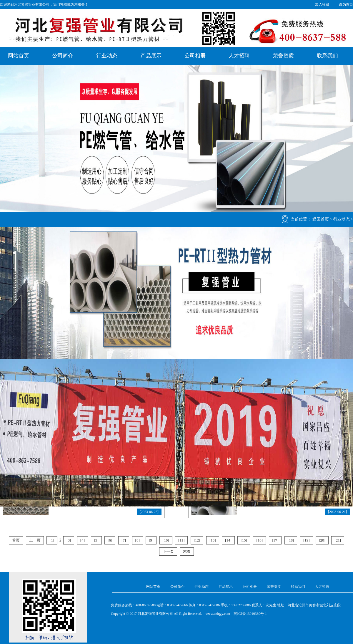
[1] (52, 540)
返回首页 (321, 219)
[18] (291, 540)
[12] (197, 540)
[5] (96, 540)
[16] (259, 540)
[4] (83, 540)
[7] (124, 540)
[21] (338, 540)
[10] (166, 540)
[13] (213, 540)
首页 (16, 540)
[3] (69, 540)
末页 (187, 551)
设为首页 (346, 4)
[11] (181, 540)
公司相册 (195, 56)
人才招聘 (239, 56)
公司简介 (63, 56)
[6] (110, 540)
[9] (151, 540)
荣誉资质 (283, 56)
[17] (275, 540)
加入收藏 (322, 4)
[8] (138, 540)
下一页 (168, 551)
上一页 (35, 540)
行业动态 (107, 56)
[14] (228, 540)
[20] (322, 540)
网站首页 (19, 56)
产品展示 (151, 56)
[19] (307, 540)
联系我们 (327, 56)
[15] (244, 540)
